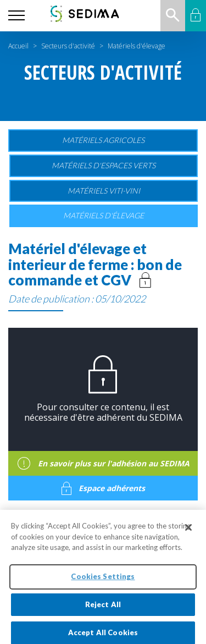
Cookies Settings (103, 580)
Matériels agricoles (103, 140)
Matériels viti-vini (104, 191)
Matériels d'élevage (104, 215)
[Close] (188, 531)
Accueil (18, 46)
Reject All (103, 608)
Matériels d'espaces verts (104, 165)
